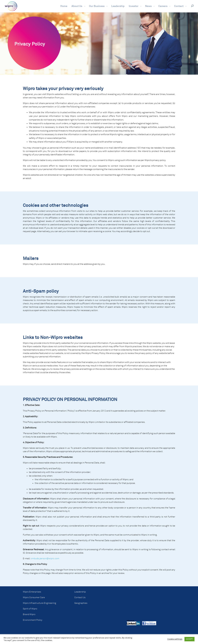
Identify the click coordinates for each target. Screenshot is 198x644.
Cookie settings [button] (175, 639)
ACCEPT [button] (189, 639)
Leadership (80, 592)
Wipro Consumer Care (34, 597)
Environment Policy (33, 620)
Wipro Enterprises (32, 592)
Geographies (81, 603)
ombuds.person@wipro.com (45, 559)
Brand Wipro (29, 614)
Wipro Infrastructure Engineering (39, 603)
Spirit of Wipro (30, 609)
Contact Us (80, 597)
